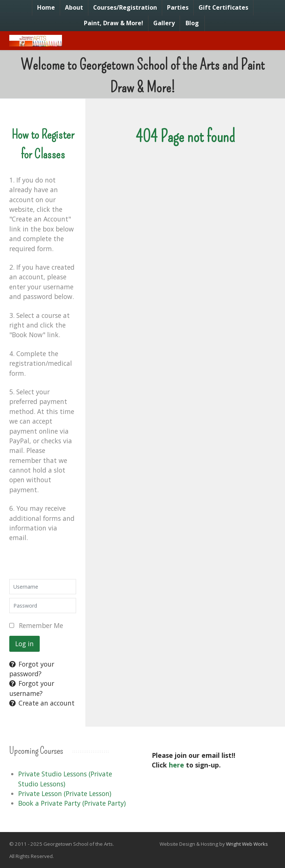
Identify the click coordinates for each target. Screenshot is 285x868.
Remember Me (41, 625)
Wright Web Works (247, 844)
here (176, 765)
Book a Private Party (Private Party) (72, 803)
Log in (24, 644)
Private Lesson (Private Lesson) (65, 793)
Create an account (42, 703)
